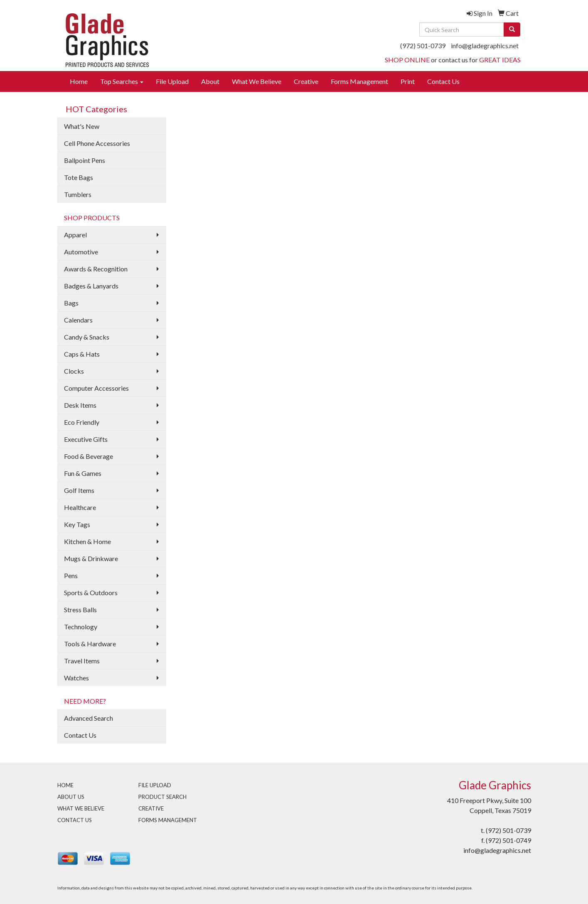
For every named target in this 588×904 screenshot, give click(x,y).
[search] (512, 30)
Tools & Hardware (90, 644)
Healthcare (80, 507)
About (210, 81)
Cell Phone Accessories (97, 143)
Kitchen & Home (87, 541)
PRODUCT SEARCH (162, 797)
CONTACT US (75, 820)
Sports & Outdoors (91, 592)
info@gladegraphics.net (485, 46)
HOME (65, 785)
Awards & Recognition (96, 269)
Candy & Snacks (87, 337)
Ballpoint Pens (85, 160)
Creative (306, 81)
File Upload (172, 81)
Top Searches (122, 81)
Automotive (81, 252)
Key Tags (77, 524)
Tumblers (78, 194)
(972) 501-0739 (423, 46)
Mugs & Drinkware (91, 558)
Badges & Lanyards (91, 286)
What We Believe (257, 81)
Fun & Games (83, 473)
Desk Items (80, 405)
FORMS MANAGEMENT (168, 820)
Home (79, 81)
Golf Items (79, 490)
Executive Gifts (86, 439)
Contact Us (443, 81)
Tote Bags (79, 177)
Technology (81, 627)
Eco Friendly (82, 422)
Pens (71, 575)
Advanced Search (89, 718)
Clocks (74, 371)
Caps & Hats (82, 354)
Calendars (78, 320)
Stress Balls (80, 610)
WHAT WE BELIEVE (81, 808)
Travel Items (82, 661)
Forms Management (359, 81)
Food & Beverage (89, 456)
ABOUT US (71, 797)
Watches (76, 678)
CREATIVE (151, 808)
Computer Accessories (96, 388)
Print (408, 81)
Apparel (75, 235)
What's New (82, 126)
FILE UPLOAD (155, 785)
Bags (71, 303)
